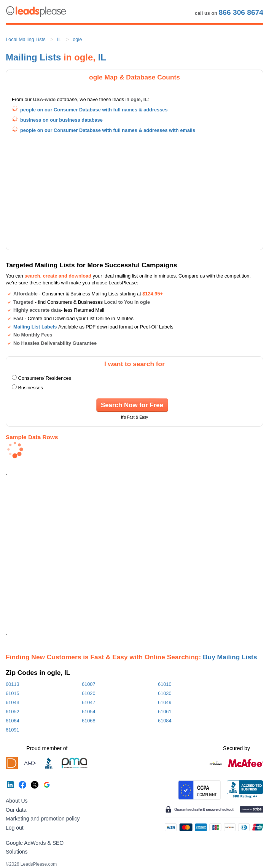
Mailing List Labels (35, 327)
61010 (165, 684)
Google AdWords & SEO (35, 843)
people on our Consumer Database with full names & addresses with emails (108, 130)
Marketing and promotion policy (43, 819)
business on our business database (61, 120)
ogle (77, 39)
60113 (13, 684)
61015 (13, 693)
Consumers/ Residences (45, 378)
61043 (13, 702)
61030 (165, 693)
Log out (15, 828)
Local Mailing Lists (26, 39)
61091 (13, 730)
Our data (16, 810)
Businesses (31, 388)
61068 (89, 721)
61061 (165, 712)
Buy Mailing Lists (230, 657)
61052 (13, 712)
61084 (165, 721)
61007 (89, 684)
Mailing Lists (33, 57)
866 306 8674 (241, 12)
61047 (89, 702)
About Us (17, 801)
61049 (165, 702)
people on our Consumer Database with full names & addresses (94, 110)
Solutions (17, 852)
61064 (13, 721)
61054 (89, 712)
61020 (89, 693)
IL (59, 39)
